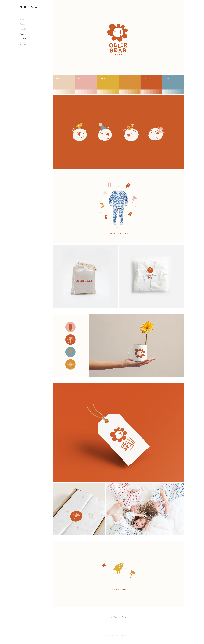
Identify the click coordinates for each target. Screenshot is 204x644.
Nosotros (23, 34)
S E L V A (29, 7)
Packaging (24, 24)
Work (22, 19)
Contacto (23, 39)
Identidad (23, 29)
